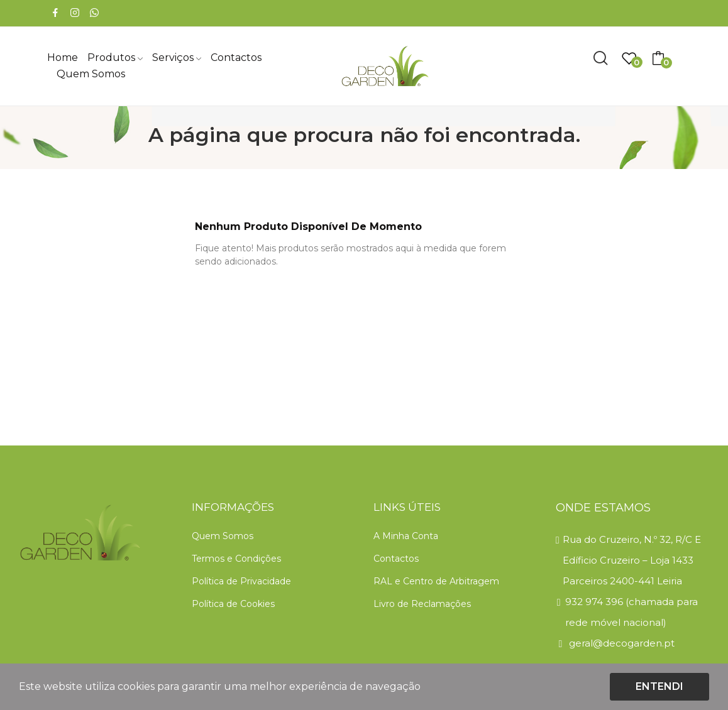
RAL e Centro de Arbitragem (436, 581)
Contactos (396, 559)
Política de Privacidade (241, 581)
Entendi (659, 686)
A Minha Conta (406, 536)
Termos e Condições (236, 559)
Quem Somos (223, 536)
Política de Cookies (233, 604)
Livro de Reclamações (422, 604)
